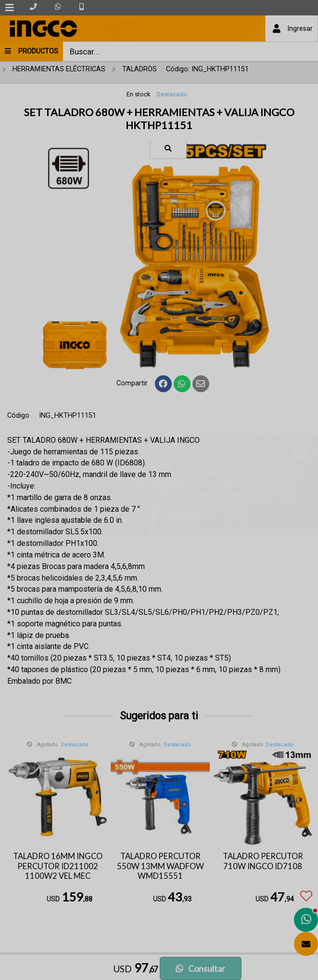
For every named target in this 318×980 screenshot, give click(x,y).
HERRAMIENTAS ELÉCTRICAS (59, 69)
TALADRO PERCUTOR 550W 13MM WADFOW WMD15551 (160, 866)
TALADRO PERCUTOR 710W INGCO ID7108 (263, 861)
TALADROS (140, 69)
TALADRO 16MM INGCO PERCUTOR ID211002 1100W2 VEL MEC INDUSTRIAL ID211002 (58, 871)
